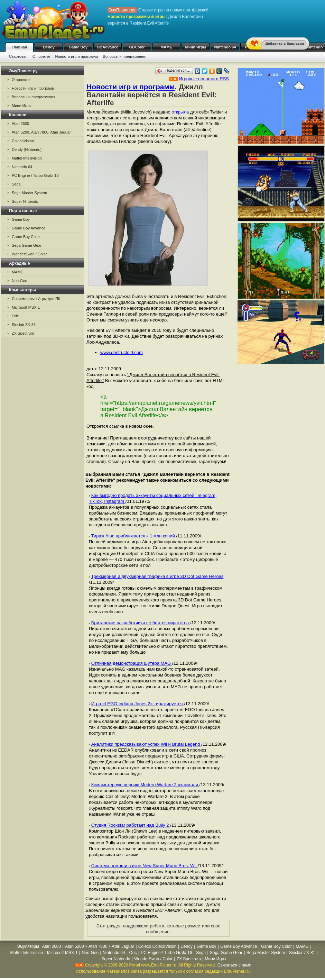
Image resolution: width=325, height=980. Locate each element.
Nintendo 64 (225, 47)
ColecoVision (23, 141)
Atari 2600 (20, 124)
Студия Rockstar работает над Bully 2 (131, 825)
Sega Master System (29, 193)
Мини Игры (196, 47)
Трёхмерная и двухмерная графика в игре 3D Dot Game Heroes (157, 576)
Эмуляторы (28, 946)
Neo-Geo (20, 281)
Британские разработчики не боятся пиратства (141, 623)
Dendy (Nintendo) (27, 149)
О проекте (41, 56)
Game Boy (78, 47)
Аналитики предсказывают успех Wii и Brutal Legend (146, 744)
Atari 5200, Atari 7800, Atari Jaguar (41, 132)
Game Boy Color (26, 237)
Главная (20, 47)
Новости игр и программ (77, 56)
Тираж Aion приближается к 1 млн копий (134, 536)
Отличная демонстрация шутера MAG (132, 663)
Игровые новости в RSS (204, 79)
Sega (16, 184)
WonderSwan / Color (29, 254)
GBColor (137, 47)
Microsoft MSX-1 (26, 307)
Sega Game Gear (27, 245)
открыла (180, 112)
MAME (166, 47)
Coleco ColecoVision (157, 946)
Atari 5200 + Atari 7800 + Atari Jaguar (100, 946)
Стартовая (18, 56)
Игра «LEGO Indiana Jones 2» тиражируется (138, 704)
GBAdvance (108, 47)
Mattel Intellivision (27, 158)
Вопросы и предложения (124, 56)
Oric (15, 316)
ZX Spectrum (23, 333)
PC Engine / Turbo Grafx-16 (35, 175)
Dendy (49, 47)
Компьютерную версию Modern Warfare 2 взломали (145, 785)
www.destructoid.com (122, 352)
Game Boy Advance (29, 228)
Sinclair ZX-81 (24, 325)
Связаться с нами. (235, 965)
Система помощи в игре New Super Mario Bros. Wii (145, 866)
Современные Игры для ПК (36, 299)
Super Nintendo (25, 201)
